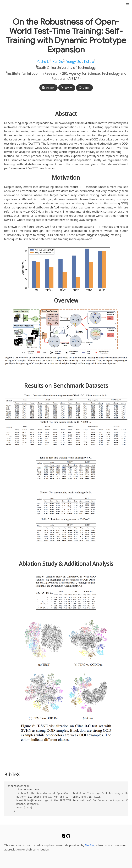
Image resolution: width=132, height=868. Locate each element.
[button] (128, 4)
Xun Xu (58, 62)
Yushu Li (43, 62)
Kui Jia (89, 62)
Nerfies (90, 845)
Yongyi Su (74, 62)
